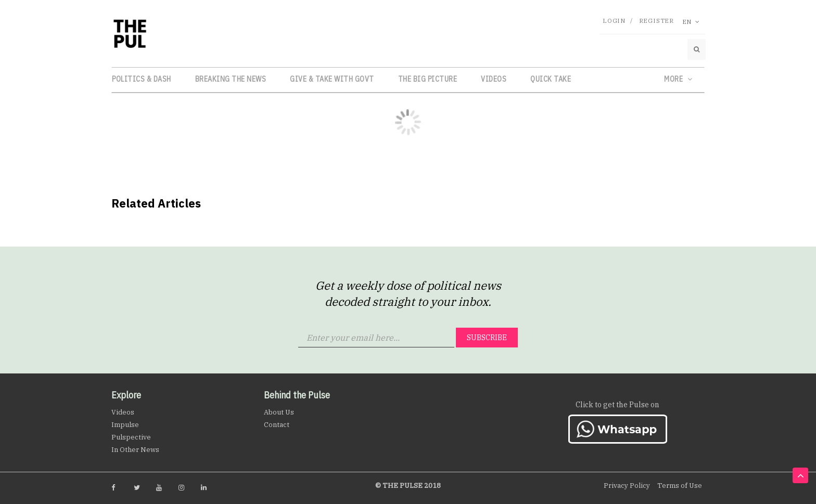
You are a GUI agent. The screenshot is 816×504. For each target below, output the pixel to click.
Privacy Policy (627, 486)
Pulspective (131, 437)
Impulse (125, 425)
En (691, 22)
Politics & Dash (142, 79)
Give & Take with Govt (332, 79)
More (678, 79)
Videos (494, 79)
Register (656, 21)
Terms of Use (680, 486)
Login (614, 21)
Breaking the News (231, 79)
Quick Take (551, 79)
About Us (279, 412)
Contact (277, 425)
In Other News (135, 450)
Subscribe (487, 338)
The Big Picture (428, 79)
